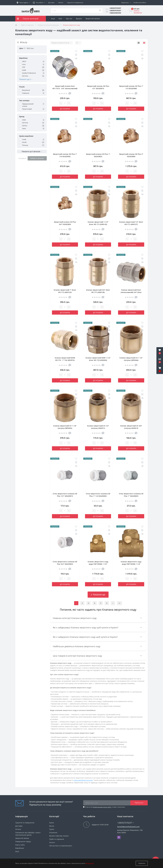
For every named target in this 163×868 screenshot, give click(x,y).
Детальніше (90, 863)
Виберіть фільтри (37, 158)
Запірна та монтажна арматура (48, 25)
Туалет (52, 829)
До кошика (65, 109)
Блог (60, 19)
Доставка (51, 3)
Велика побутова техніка (59, 836)
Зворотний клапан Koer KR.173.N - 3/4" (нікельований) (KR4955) (65, 88)
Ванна (52, 826)
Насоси (52, 842)
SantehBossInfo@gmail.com (128, 827)
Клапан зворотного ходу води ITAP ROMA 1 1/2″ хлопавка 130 (98, 564)
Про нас (69, 19)
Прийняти (142, 863)
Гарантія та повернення (75, 3)
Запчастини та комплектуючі (61, 846)
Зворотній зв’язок (22, 838)
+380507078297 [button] (125, 823)
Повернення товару (23, 841)
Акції (53, 19)
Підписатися (139, 803)
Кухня (52, 823)
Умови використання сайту (102, 807)
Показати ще (98, 595)
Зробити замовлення (138, 12)
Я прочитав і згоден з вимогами (105, 807)
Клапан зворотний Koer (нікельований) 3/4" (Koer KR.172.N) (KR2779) (131, 292)
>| (119, 603)
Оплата (61, 3)
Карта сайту (20, 845)
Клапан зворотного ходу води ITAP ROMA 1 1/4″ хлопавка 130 (131, 564)
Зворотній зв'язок (93, 19)
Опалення (53, 833)
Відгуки (79, 19)
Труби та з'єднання (27, 25)
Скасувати (22, 158)
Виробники (20, 848)
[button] (39, 3)
